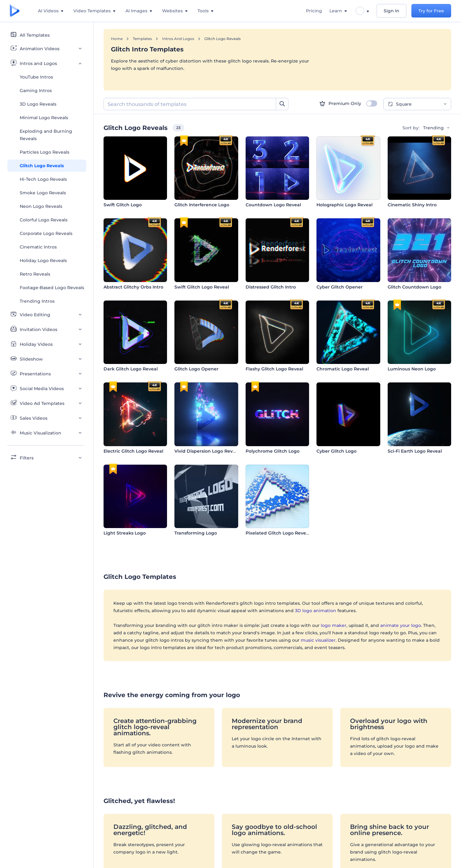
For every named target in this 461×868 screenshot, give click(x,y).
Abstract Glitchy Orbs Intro (133, 287)
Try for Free (431, 11)
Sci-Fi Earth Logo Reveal (415, 451)
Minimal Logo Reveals (44, 118)
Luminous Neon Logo (412, 369)
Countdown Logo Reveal (273, 205)
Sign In (392, 11)
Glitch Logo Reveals (42, 166)
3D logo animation (316, 611)
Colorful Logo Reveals (44, 220)
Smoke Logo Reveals (43, 193)
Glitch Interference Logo (202, 205)
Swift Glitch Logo (123, 205)
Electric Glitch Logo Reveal (133, 451)
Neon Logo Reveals (41, 206)
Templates (142, 39)
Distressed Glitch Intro (271, 287)
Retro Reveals (35, 274)
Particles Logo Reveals (45, 152)
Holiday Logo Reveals (43, 260)
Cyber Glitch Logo (337, 451)
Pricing (314, 11)
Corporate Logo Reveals (46, 233)
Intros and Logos (178, 39)
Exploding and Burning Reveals (46, 135)
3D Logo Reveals (38, 104)
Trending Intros (37, 301)
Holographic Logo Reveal (345, 205)
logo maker (334, 625)
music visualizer (318, 640)
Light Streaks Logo (125, 533)
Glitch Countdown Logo (414, 287)
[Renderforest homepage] (15, 11)
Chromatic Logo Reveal (343, 369)
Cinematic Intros (38, 247)
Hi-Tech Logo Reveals (43, 179)
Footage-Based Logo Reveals (52, 288)
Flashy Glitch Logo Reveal (274, 369)
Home (117, 39)
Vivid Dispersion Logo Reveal (207, 451)
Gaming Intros (36, 91)
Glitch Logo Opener (196, 369)
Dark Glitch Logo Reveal (131, 369)
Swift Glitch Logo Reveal (202, 287)
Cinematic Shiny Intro (412, 205)
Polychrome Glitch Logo (273, 451)
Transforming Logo (196, 533)
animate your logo (401, 625)
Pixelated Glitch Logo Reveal (278, 533)
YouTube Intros (36, 77)
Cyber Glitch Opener (340, 287)
